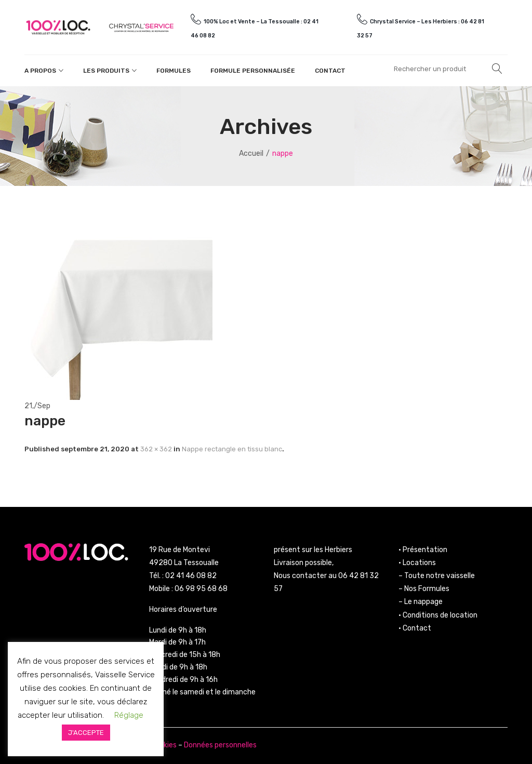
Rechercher (497, 69)
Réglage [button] (129, 715)
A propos (40, 71)
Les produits (106, 71)
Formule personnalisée (253, 71)
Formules (174, 71)
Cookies (164, 745)
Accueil (251, 153)
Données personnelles (220, 745)
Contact (330, 71)
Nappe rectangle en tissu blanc (232, 449)
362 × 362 (156, 449)
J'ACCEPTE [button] (86, 733)
